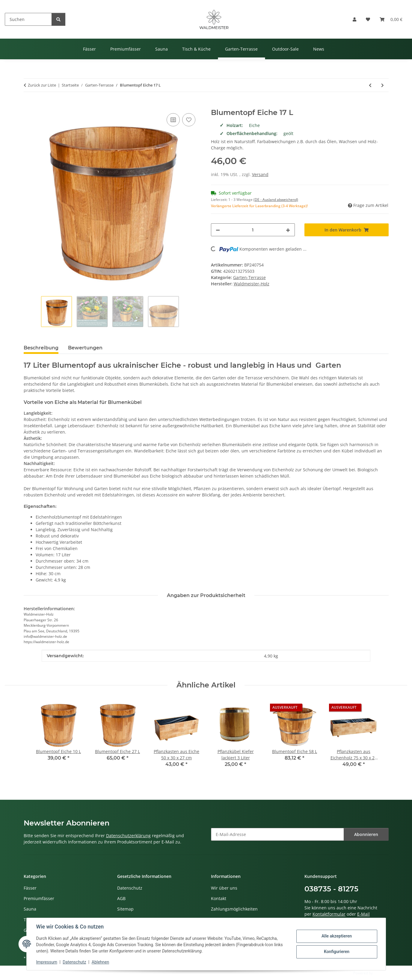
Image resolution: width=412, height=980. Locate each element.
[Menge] (253, 230)
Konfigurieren (337, 952)
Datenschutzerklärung (128, 836)
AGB (121, 898)
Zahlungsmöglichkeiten (234, 909)
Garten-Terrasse (249, 277)
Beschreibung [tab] (41, 348)
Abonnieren (366, 834)
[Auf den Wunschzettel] (189, 120)
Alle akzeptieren (337, 936)
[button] (354, 19)
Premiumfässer (39, 898)
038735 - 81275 (331, 889)
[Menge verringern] (218, 230)
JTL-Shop (381, 973)
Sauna (30, 909)
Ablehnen (100, 962)
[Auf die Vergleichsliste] (173, 120)
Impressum (47, 962)
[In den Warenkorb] (28, 105)
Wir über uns (224, 888)
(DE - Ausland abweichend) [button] (276, 200)
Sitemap (125, 909)
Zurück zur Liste (42, 85)
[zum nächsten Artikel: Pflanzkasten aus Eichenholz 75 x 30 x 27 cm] (382, 85)
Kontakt (219, 898)
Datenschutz (74, 962)
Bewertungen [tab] (85, 348)
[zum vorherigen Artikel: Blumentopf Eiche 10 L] (370, 85)
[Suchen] (28, 19)
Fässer (30, 888)
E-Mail (363, 914)
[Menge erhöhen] (288, 230)
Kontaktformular (329, 914)
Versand (260, 174)
